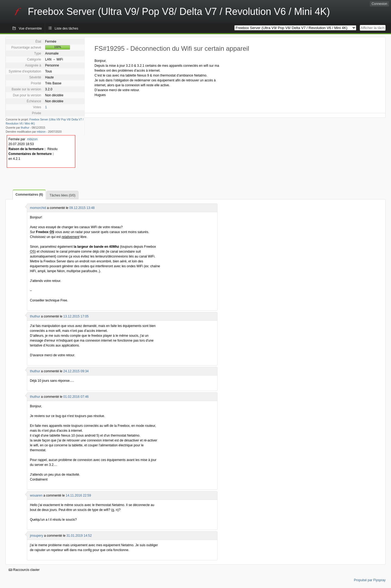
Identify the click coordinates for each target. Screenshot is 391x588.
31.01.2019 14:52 (79, 536)
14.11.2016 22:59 (78, 495)
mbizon (41, 132)
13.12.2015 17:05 (76, 316)
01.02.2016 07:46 (76, 397)
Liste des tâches (66, 28)
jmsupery (37, 536)
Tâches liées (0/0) (62, 195)
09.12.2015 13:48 (82, 208)
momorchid (38, 208)
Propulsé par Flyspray (370, 580)
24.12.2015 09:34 (76, 371)
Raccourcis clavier (24, 570)
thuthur (25, 128)
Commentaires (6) (29, 195)
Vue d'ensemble (30, 28)
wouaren (36, 495)
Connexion (379, 4)
